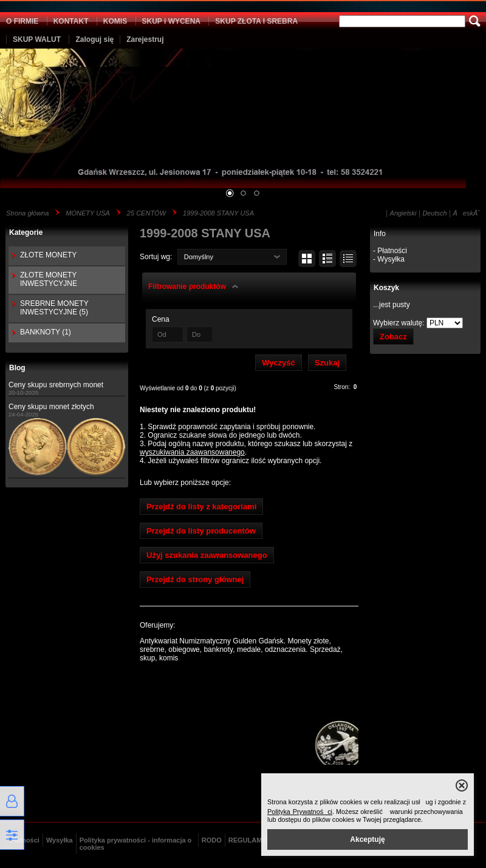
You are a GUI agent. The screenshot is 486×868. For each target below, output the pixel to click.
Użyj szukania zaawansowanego (207, 555)
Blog (17, 368)
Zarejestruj (145, 39)
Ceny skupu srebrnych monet (56, 385)
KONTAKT (71, 21)
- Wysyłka (389, 259)
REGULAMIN (249, 840)
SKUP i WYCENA (171, 21)
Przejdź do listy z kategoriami (201, 507)
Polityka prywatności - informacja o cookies (136, 844)
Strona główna (27, 213)
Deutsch (434, 213)
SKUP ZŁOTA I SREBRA (256, 21)
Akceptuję (367, 839)
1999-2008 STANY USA (218, 213)
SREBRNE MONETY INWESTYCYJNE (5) (54, 308)
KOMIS (115, 21)
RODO (212, 840)
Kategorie (26, 232)
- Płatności (390, 251)
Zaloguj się (94, 39)
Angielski (403, 213)
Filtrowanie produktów (187, 287)
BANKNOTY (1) (46, 332)
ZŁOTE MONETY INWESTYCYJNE (49, 279)
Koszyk (386, 288)
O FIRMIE (22, 21)
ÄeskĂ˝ (467, 213)
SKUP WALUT (37, 39)
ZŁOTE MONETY (48, 255)
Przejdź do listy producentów (201, 531)
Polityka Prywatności (300, 812)
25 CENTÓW (146, 213)
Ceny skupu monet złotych (51, 407)
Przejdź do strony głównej (195, 579)
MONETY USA (88, 213)
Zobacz (393, 337)
